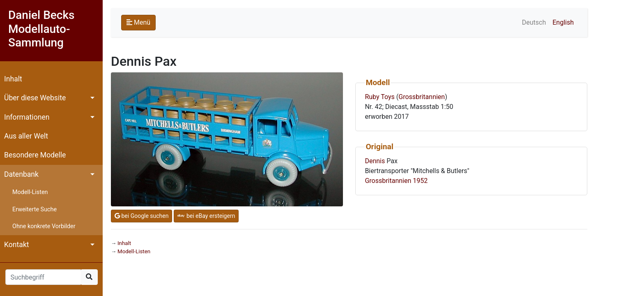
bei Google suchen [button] (141, 216)
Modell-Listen (30, 192)
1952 (420, 181)
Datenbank (21, 174)
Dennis (375, 161)
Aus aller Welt (26, 136)
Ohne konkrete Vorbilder (44, 226)
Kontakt (17, 245)
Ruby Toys (379, 97)
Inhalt (13, 79)
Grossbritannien (422, 97)
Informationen (27, 117)
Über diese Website (35, 98)
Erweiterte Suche (34, 209)
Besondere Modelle (35, 155)
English (563, 22)
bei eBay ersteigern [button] (206, 216)
